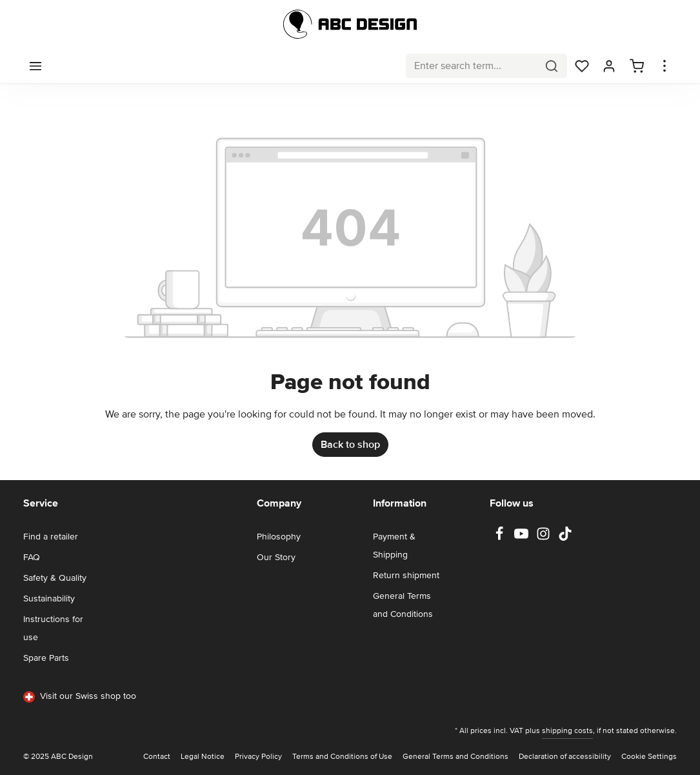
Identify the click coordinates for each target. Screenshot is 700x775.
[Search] (552, 66)
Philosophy (279, 537)
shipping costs (567, 731)
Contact (157, 757)
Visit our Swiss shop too (80, 697)
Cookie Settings (649, 757)
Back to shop (350, 445)
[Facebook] (501, 538)
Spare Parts (46, 658)
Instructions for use (53, 628)
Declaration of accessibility (565, 757)
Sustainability (49, 599)
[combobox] (472, 66)
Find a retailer (51, 537)
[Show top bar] (665, 66)
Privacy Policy (258, 757)
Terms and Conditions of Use (342, 757)
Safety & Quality (55, 578)
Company (279, 503)
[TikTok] (565, 538)
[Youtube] (523, 538)
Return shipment (406, 575)
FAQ (32, 557)
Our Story (276, 557)
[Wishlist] (582, 66)
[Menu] (35, 66)
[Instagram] (545, 538)
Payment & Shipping (394, 546)
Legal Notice (203, 757)
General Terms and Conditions (403, 605)
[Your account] (609, 66)
